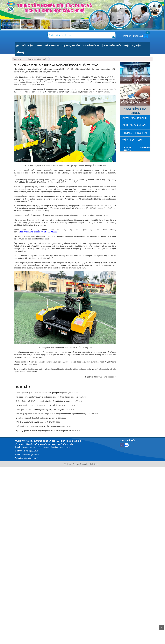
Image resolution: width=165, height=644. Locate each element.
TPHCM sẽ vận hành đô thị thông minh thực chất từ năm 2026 (41, 405)
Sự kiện (136, 45)
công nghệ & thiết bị (48, 45)
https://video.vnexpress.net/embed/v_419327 (38, 232)
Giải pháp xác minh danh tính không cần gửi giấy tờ (36, 418)
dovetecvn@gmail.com (30, 455)
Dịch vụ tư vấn (71, 45)
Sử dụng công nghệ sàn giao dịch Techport (83, 464)
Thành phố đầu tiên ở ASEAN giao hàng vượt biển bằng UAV (40, 410)
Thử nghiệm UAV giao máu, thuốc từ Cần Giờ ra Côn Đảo (39, 426)
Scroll (161, 628)
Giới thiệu (27, 45)
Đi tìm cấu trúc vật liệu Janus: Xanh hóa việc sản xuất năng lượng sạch (44, 401)
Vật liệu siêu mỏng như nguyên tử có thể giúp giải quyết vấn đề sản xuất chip (47, 397)
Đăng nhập (138, 36)
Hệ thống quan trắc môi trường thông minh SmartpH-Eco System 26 (43, 431)
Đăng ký (127, 36)
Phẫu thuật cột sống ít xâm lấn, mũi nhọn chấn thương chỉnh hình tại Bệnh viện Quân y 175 (53, 414)
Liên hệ (20, 52)
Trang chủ (17, 59)
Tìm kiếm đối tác (92, 45)
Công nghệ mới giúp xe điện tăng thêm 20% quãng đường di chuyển (43, 393)
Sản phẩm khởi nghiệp (117, 45)
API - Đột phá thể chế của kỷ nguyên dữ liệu (34, 422)
